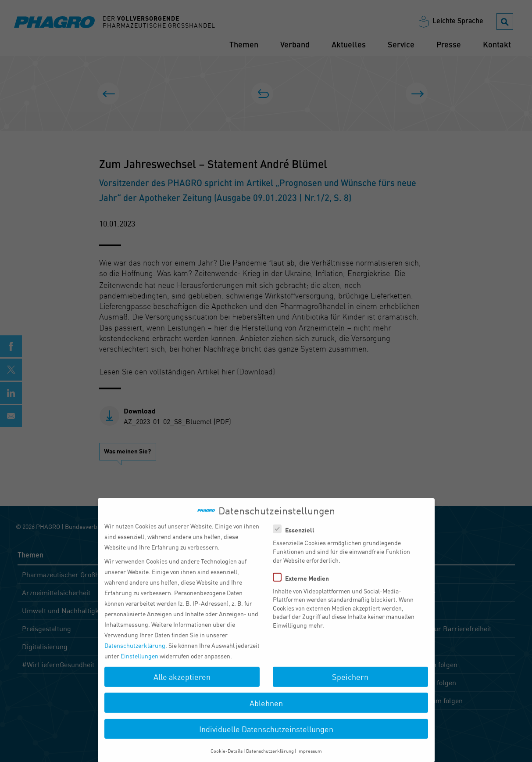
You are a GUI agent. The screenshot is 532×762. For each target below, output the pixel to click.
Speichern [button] (350, 684)
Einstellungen (139, 663)
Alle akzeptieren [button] (182, 684)
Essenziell (296, 537)
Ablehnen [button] (266, 710)
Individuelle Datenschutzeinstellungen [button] (266, 736)
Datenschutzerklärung (135, 652)
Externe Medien (304, 585)
